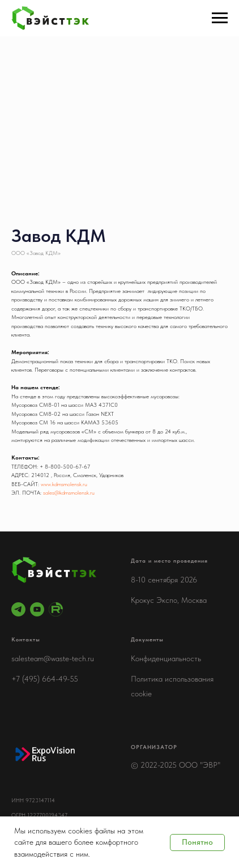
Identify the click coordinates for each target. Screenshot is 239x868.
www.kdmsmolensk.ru (64, 484)
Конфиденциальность (166, 658)
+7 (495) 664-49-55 (45, 679)
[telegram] (18, 609)
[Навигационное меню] (220, 18)
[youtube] (37, 609)
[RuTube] (56, 609)
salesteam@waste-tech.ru (53, 658)
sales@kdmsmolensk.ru (69, 492)
